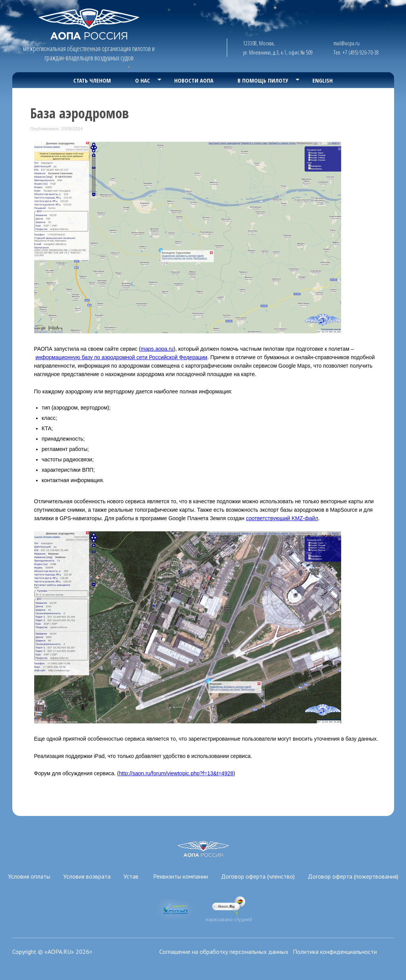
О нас (143, 80)
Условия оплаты (29, 876)
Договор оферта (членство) (258, 876)
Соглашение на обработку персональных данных (224, 952)
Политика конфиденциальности (335, 952)
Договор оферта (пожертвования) (353, 876)
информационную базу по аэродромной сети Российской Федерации (121, 357)
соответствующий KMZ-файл (282, 518)
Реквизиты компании (181, 876)
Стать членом (92, 80)
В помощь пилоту (263, 80)
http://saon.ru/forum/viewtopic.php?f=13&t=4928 (176, 773)
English (323, 80)
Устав (132, 876)
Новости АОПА (194, 80)
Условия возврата (87, 876)
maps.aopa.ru (157, 349)
